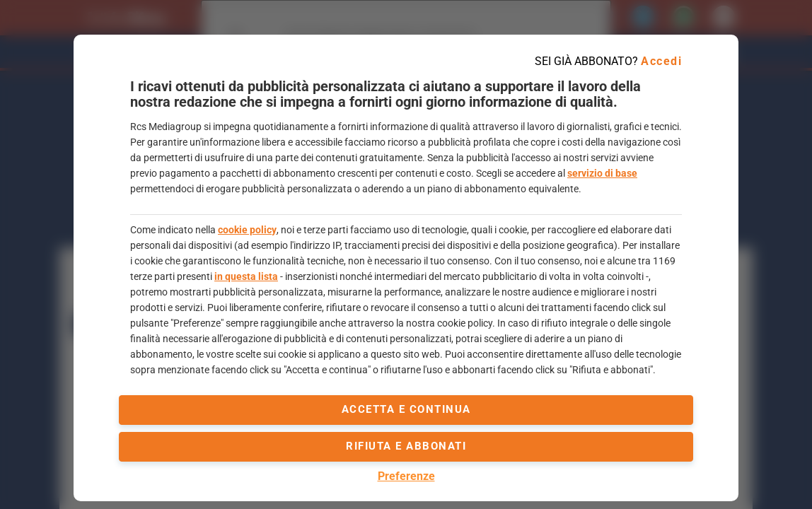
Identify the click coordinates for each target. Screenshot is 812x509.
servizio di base (602, 173)
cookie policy (247, 230)
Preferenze (406, 476)
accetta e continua (406, 409)
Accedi (661, 61)
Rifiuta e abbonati (406, 446)
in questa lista (246, 276)
